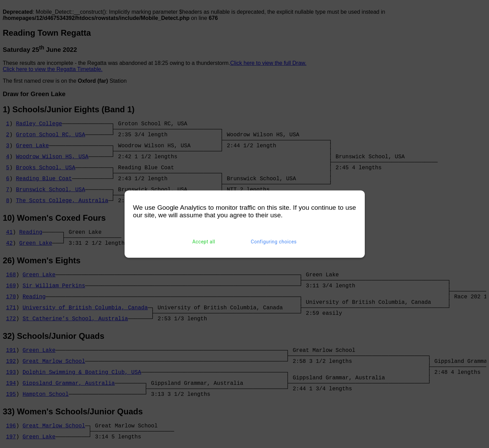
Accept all (204, 242)
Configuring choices (274, 242)
